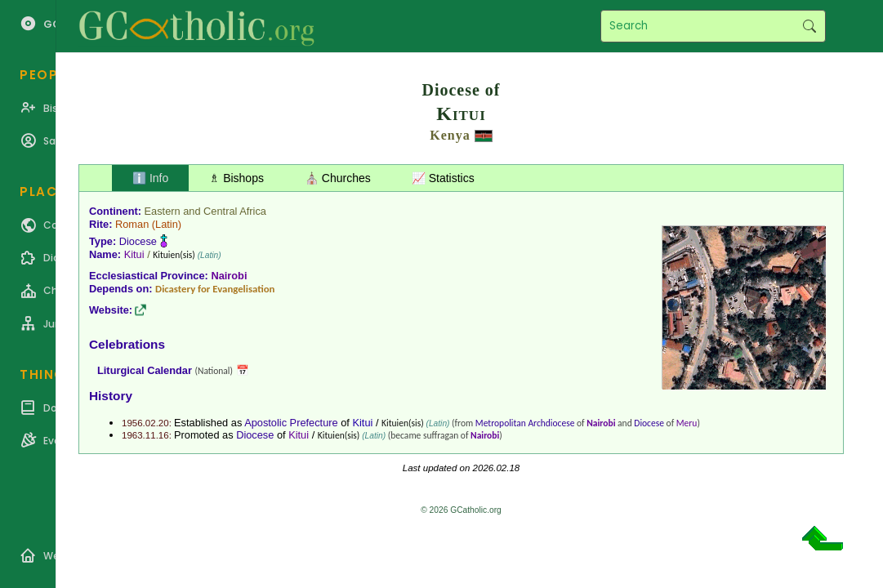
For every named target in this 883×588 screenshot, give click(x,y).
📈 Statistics (443, 178)
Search (809, 26)
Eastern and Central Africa (205, 211)
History (111, 396)
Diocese (138, 241)
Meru (687, 423)
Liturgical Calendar (145, 370)
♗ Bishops (236, 178)
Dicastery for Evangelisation (215, 289)
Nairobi (229, 276)
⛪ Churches (338, 178)
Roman (132, 224)
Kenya (450, 135)
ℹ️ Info (150, 178)
